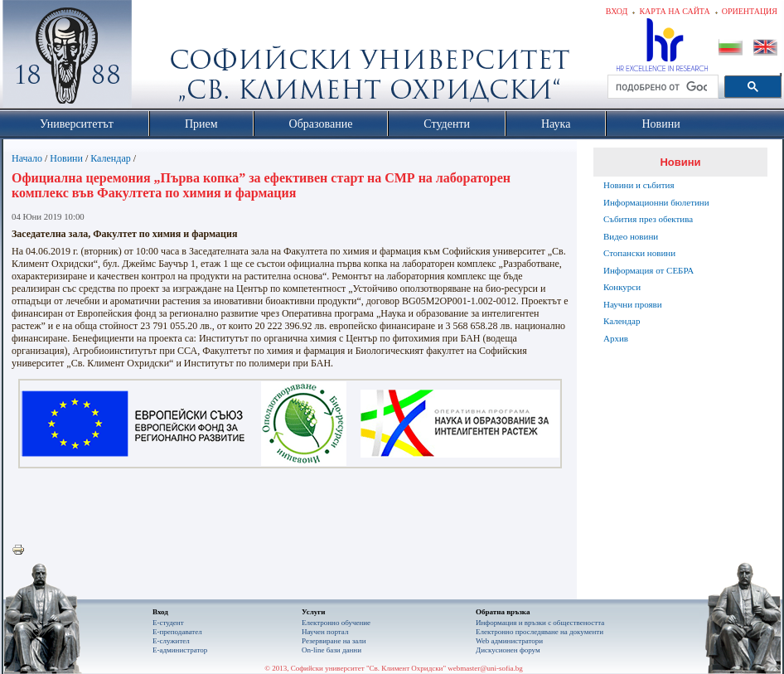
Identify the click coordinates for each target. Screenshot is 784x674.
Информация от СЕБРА (648, 270)
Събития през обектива (648, 219)
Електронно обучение (336, 623)
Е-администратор (180, 650)
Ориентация (750, 11)
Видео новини (631, 236)
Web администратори (509, 641)
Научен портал (325, 632)
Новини (66, 158)
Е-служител (171, 641)
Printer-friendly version (22, 550)
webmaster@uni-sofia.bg (485, 668)
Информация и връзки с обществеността (540, 623)
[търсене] (661, 87)
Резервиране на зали (334, 641)
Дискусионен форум (508, 650)
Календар (110, 158)
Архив (616, 338)
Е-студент (168, 623)
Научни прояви (633, 304)
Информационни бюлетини (656, 202)
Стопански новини (639, 253)
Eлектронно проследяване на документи (540, 632)
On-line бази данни (332, 650)
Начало (27, 158)
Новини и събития (639, 185)
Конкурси (622, 287)
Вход (617, 11)
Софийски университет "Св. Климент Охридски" (161, 58)
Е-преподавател (177, 632)
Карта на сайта (674, 11)
